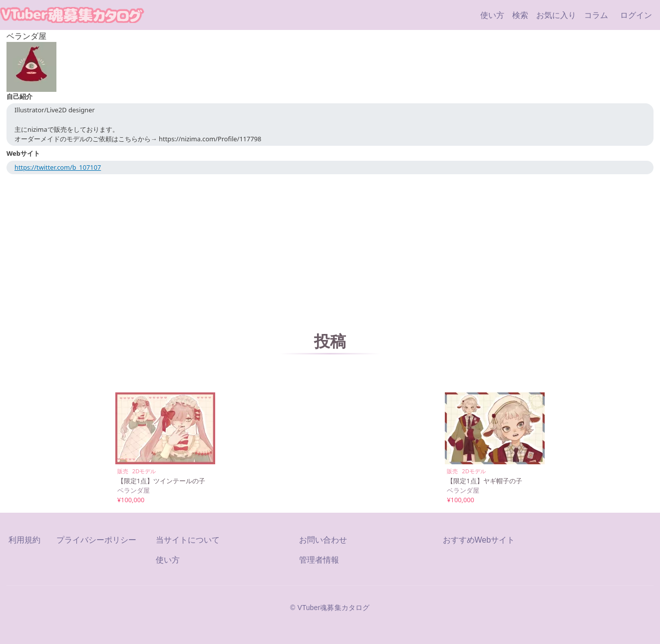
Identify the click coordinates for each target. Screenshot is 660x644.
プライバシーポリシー (96, 540)
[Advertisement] (330, 249)
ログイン (636, 15)
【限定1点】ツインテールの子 (161, 481)
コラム (596, 15)
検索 (520, 15)
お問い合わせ (323, 540)
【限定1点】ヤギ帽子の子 (484, 481)
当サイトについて (188, 540)
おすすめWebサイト (479, 540)
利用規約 (24, 540)
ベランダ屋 (134, 490)
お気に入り (556, 15)
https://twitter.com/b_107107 (58, 167)
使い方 (492, 15)
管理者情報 (319, 560)
